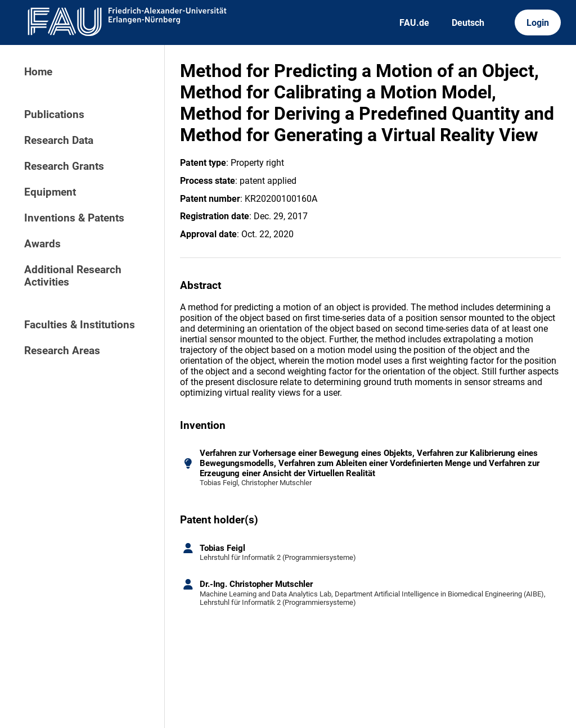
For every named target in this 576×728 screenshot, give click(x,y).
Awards (42, 244)
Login (538, 23)
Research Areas (62, 351)
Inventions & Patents (74, 218)
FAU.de (414, 23)
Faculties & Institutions (80, 325)
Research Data (59, 141)
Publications (54, 115)
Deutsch (468, 23)
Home (38, 72)
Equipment (50, 192)
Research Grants (64, 166)
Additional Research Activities (73, 276)
